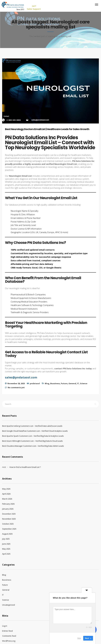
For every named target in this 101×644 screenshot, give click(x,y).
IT (78, 383)
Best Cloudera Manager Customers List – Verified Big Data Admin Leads (33, 446)
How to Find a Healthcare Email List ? (25, 467)
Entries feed (7, 631)
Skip (79, 638)
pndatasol (35, 383)
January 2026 (8, 509)
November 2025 (9, 519)
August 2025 (7, 534)
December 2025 (9, 514)
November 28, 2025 (16, 383)
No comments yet (16, 387)
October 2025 (8, 524)
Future (64, 383)
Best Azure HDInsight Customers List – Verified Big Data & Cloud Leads (32, 441)
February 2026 (8, 504)
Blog (47, 383)
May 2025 (6, 549)
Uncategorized (9, 605)
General (72, 383)
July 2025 (6, 539)
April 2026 (6, 494)
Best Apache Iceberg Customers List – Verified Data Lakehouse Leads (32, 426)
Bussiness (55, 383)
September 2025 (9, 529)
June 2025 (6, 544)
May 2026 (6, 489)
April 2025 (6, 554)
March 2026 (7, 499)
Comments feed (9, 636)
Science (84, 383)
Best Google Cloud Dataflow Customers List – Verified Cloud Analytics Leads (35, 431)
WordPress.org (9, 641)
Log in (5, 626)
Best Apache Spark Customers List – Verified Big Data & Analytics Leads (33, 436)
